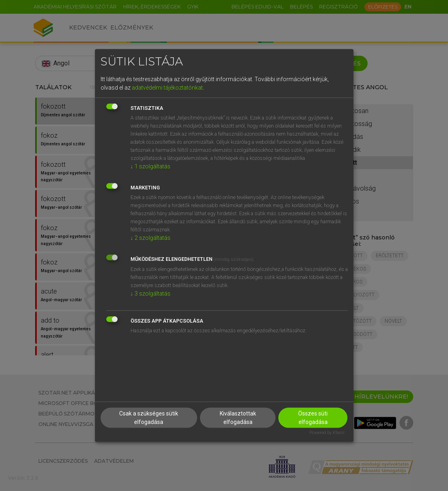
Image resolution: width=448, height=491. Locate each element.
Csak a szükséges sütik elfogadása (149, 418)
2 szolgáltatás (150, 237)
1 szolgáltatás (150, 166)
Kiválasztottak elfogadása (238, 418)
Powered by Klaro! (327, 433)
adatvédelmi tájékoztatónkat (167, 87)
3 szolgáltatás (150, 293)
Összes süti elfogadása (313, 418)
